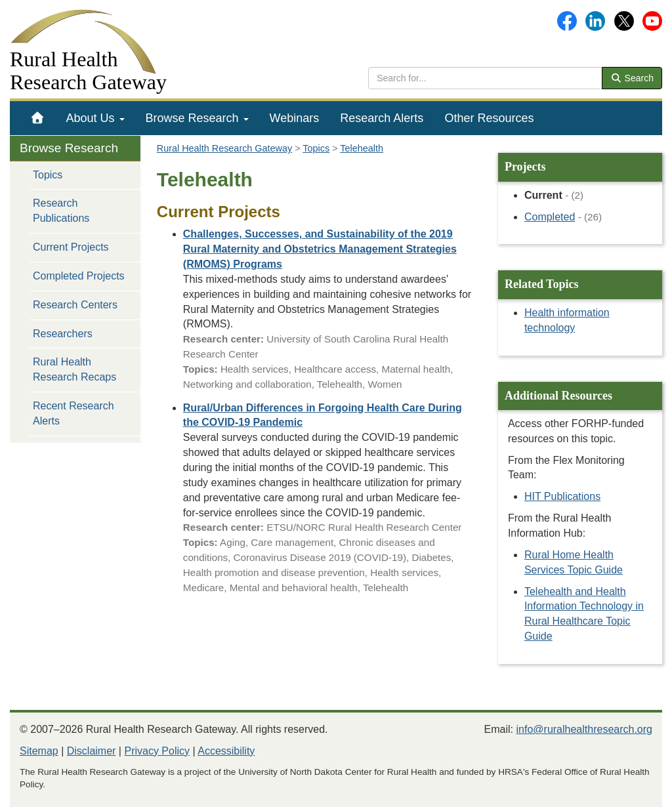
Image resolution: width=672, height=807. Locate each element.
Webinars (295, 118)
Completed (550, 217)
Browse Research (197, 118)
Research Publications (61, 211)
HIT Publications (562, 496)
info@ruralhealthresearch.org (584, 729)
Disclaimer (92, 751)
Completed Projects (79, 276)
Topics (48, 175)
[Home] (38, 118)
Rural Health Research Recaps (74, 369)
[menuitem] (38, 118)
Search (632, 78)
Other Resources (489, 118)
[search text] (485, 78)
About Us (95, 118)
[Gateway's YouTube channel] (652, 20)
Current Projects (71, 247)
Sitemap (39, 751)
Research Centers (75, 305)
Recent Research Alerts (73, 413)
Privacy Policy (157, 751)
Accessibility (226, 751)
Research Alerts (382, 118)
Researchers (63, 334)
